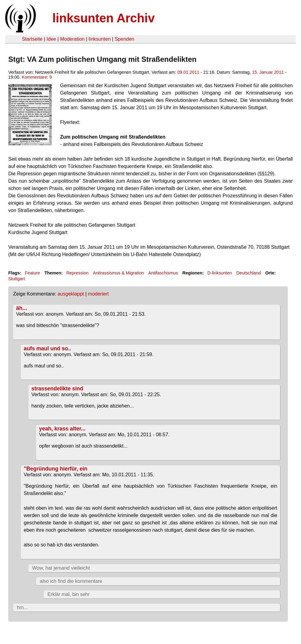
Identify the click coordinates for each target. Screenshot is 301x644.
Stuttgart (17, 279)
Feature (32, 273)
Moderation (72, 39)
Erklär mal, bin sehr (69, 594)
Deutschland (249, 273)
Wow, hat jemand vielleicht (61, 568)
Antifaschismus (163, 273)
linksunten (100, 39)
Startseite (32, 39)
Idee (51, 39)
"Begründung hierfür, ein (56, 469)
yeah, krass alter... (62, 429)
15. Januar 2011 (268, 72)
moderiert (98, 294)
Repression (77, 273)
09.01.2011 (188, 72)
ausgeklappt (71, 294)
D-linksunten (220, 273)
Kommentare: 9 (37, 77)
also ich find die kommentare (71, 581)
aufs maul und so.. (47, 348)
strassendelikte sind (57, 389)
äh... (22, 308)
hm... (22, 607)
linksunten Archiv (103, 18)
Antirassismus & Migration (119, 273)
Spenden (124, 39)
